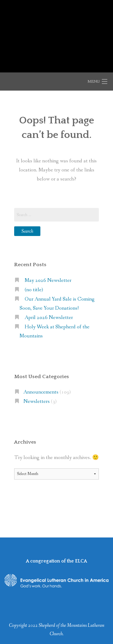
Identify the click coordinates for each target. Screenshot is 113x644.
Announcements (41, 392)
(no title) (34, 290)
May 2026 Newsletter (48, 281)
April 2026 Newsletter (49, 318)
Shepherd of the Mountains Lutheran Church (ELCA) (56, 33)
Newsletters (37, 402)
